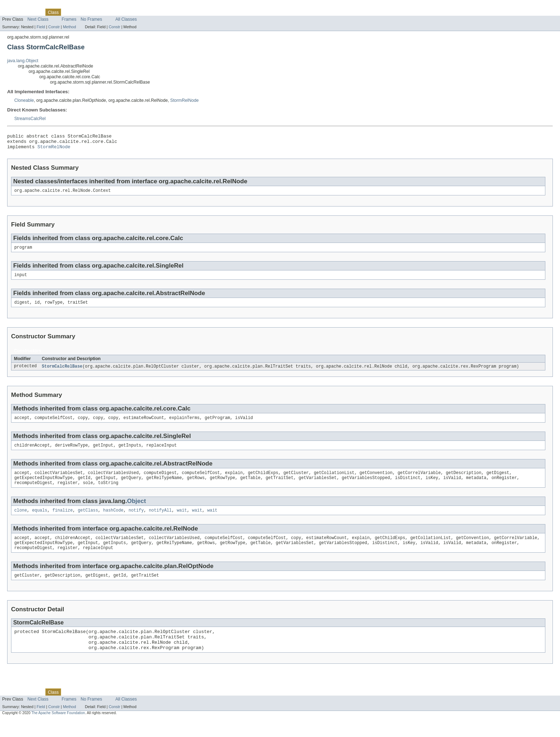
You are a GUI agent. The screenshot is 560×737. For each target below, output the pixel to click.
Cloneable (24, 100)
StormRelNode (185, 100)
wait (182, 521)
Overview (11, 12)
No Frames (91, 19)
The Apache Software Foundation (58, 731)
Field (41, 27)
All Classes (126, 19)
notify (136, 521)
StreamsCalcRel (30, 119)
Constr (54, 27)
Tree (82, 12)
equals (40, 521)
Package (33, 12)
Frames (69, 19)
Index (122, 12)
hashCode (113, 521)
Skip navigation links (20, 6)
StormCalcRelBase (62, 373)
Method (69, 27)
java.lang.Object (23, 61)
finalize (63, 521)
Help (136, 12)
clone (21, 521)
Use (69, 12)
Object (137, 511)
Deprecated (102, 12)
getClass (88, 521)
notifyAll (160, 521)
